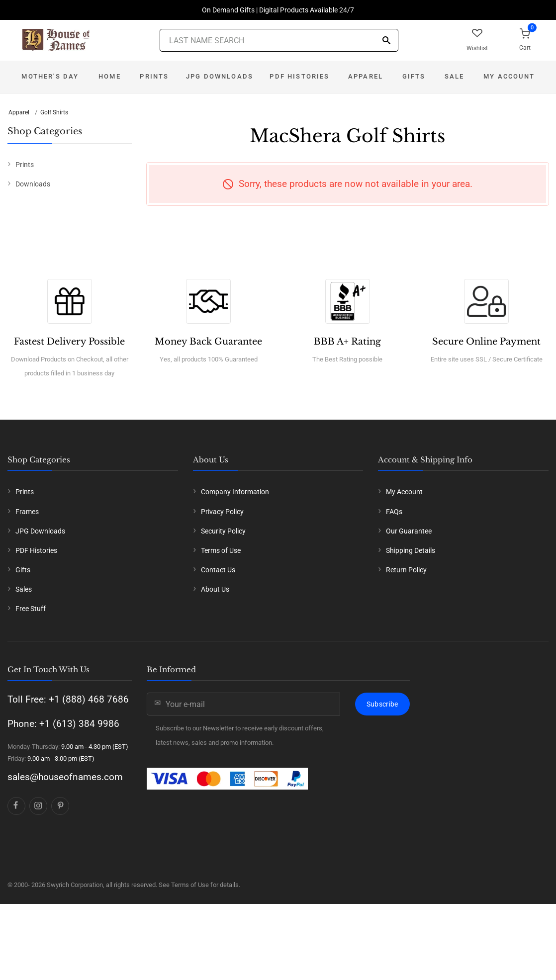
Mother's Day (50, 76)
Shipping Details (411, 550)
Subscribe (382, 704)
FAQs (394, 512)
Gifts (414, 76)
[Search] (386, 41)
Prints (154, 76)
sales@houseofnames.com (65, 777)
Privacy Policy (222, 512)
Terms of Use (221, 550)
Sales (24, 589)
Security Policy (223, 531)
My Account (509, 76)
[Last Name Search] (279, 40)
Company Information (235, 492)
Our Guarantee (409, 531)
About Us (215, 589)
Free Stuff (31, 609)
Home (110, 76)
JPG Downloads (220, 76)
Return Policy (406, 570)
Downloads (33, 184)
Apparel (366, 76)
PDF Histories (299, 76)
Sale (455, 76)
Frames (27, 512)
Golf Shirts (54, 112)
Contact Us (218, 570)
